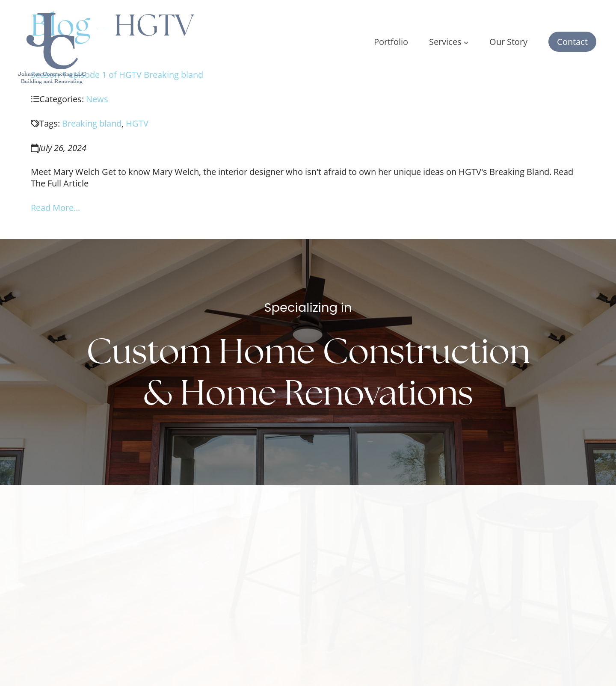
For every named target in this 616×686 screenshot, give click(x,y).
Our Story (508, 42)
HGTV (137, 123)
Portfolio (391, 42)
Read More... (55, 208)
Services (449, 42)
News (97, 99)
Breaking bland (92, 123)
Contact (572, 42)
